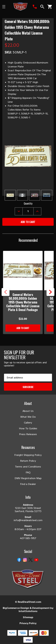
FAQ (28, 472)
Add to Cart (23, 328)
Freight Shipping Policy (28, 455)
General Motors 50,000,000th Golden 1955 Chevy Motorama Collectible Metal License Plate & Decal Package (23, 302)
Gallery (28, 423)
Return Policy (28, 461)
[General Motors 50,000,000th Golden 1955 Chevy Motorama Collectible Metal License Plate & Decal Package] (23, 271)
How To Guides (28, 428)
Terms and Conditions (28, 467)
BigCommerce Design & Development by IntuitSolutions (28, 610)
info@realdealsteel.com (28, 520)
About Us (28, 411)
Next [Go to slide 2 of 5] (50, 292)
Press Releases (28, 434)
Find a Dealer (28, 484)
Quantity (28, 203)
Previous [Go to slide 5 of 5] (6, 292)
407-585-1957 (28, 538)
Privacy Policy (28, 623)
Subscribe (28, 387)
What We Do (28, 417)
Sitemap (28, 617)
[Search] (42, 7)
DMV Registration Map (28, 478)
